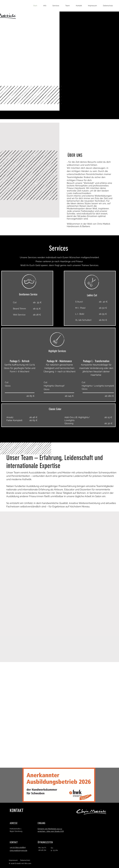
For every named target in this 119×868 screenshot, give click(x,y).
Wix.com (28, 863)
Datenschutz (25, 860)
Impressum (13, 860)
